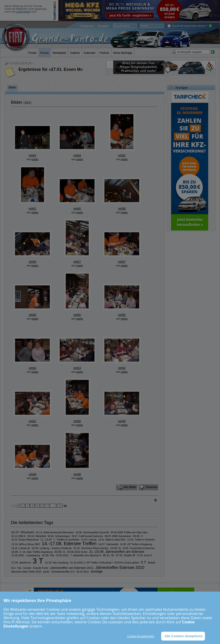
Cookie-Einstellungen (141, 636)
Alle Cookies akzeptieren (183, 636)
